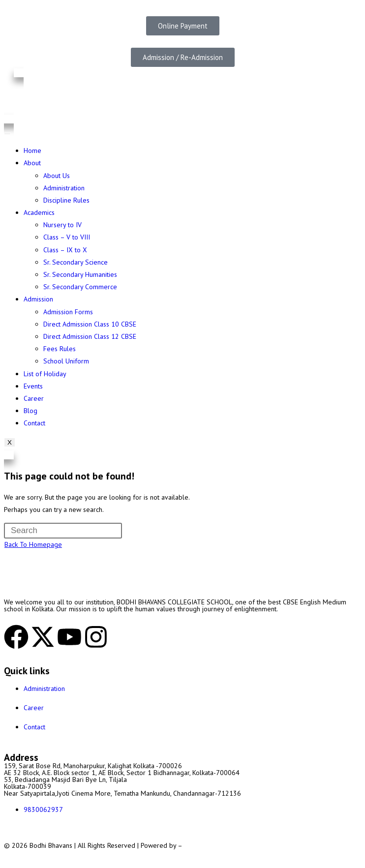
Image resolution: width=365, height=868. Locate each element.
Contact (34, 423)
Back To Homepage (33, 544)
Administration (64, 188)
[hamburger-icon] (7, 134)
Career (34, 398)
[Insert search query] (63, 531)
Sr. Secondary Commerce (80, 287)
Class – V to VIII (67, 237)
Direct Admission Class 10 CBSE (90, 324)
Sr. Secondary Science (76, 262)
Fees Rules (60, 349)
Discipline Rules (66, 200)
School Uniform (66, 361)
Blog (30, 411)
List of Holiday (45, 374)
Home (32, 150)
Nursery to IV (62, 225)
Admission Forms (68, 312)
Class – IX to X (65, 250)
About (32, 163)
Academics (39, 212)
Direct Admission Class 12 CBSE (90, 336)
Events (33, 386)
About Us (57, 176)
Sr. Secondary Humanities (80, 274)
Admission (38, 299)
